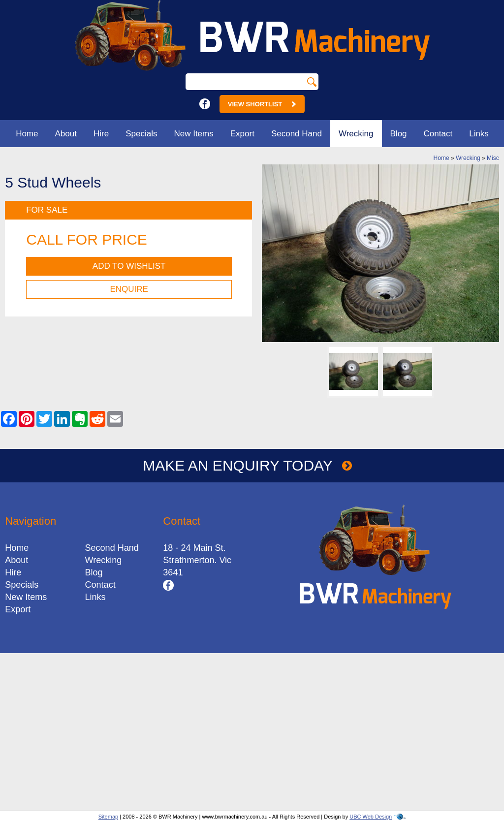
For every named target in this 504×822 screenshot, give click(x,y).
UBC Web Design (371, 817)
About (66, 134)
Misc (493, 158)
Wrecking (356, 134)
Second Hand (297, 134)
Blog (399, 134)
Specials (141, 134)
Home (27, 134)
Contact (438, 134)
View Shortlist (262, 104)
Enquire (129, 289)
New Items (193, 134)
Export (242, 134)
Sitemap (108, 817)
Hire (101, 134)
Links (479, 134)
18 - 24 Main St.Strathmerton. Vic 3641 (197, 560)
